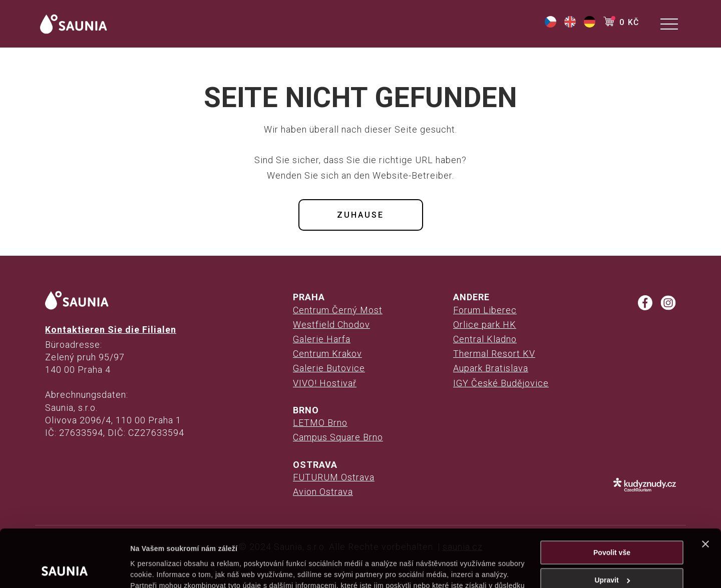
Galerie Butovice (329, 368)
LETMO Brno (320, 423)
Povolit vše (612, 499)
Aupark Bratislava (491, 368)
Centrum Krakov (327, 354)
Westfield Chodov (331, 325)
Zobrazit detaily (156, 569)
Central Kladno (485, 339)
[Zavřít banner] (705, 490)
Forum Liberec (485, 310)
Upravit (612, 526)
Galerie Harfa (322, 339)
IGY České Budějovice (501, 383)
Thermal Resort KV (494, 354)
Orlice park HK (485, 325)
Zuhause (360, 215)
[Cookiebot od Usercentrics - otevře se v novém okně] (65, 569)
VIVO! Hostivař (325, 383)
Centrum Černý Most (338, 310)
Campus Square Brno (338, 437)
